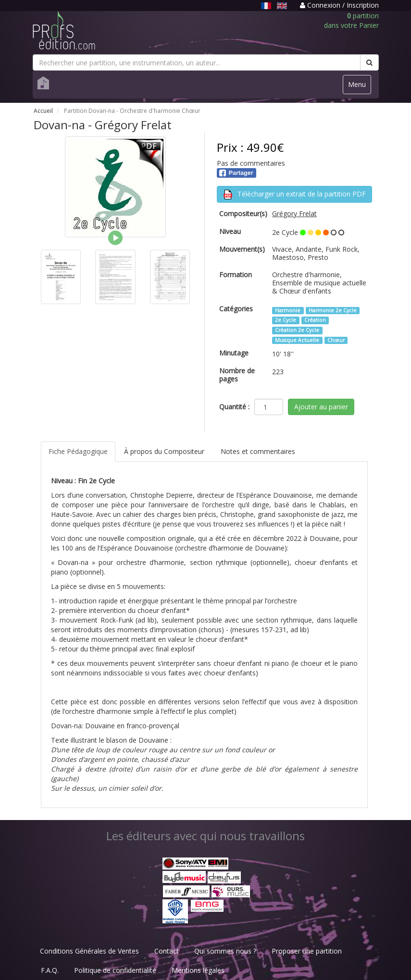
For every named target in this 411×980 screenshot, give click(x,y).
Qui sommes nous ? (225, 951)
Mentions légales (198, 970)
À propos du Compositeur (164, 451)
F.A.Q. (50, 970)
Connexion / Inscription (339, 5)
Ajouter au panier (321, 407)
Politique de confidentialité (115, 970)
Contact (167, 951)
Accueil (43, 111)
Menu (359, 87)
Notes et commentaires (258, 451)
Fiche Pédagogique (78, 451)
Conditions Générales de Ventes (89, 951)
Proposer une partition (307, 951)
